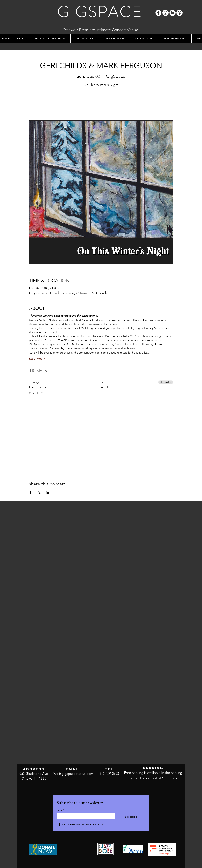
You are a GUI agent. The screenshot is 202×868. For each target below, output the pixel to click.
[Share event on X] (39, 492)
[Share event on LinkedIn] (47, 492)
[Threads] (179, 13)
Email (60, 810)
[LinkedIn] (172, 13)
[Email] (85, 816)
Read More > (37, 359)
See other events (101, 104)
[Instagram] (165, 13)
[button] (86, 39)
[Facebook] (158, 13)
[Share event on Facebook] (31, 492)
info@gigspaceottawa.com (73, 774)
